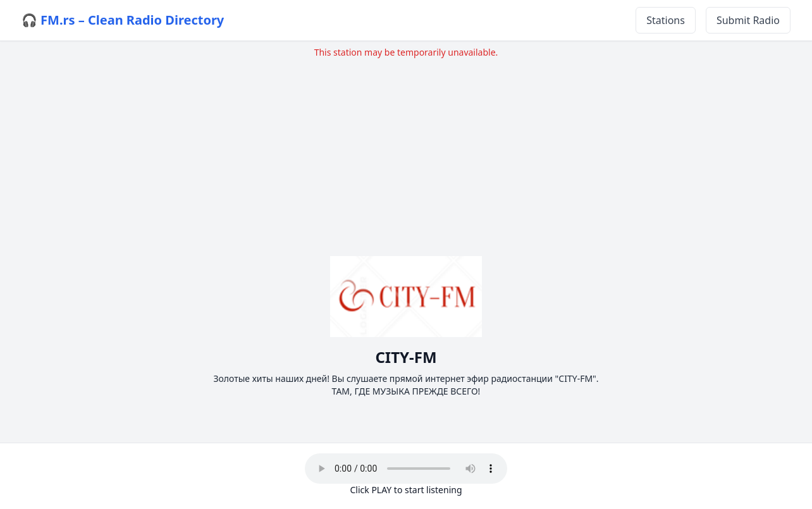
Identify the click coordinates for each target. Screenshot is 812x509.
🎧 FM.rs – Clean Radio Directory (123, 20)
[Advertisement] (406, 147)
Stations (666, 20)
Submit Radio (748, 20)
